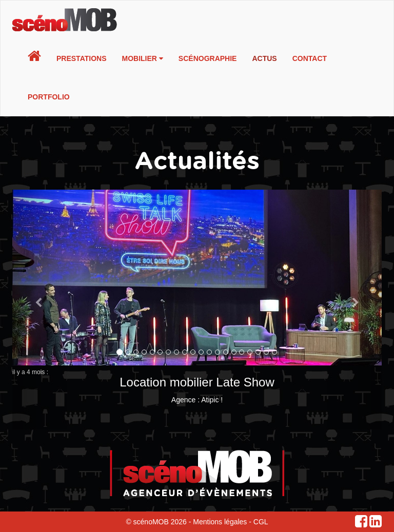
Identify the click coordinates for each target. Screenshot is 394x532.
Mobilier (143, 58)
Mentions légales (220, 522)
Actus (264, 58)
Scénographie (208, 58)
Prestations (82, 58)
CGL (261, 522)
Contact (310, 58)
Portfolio (49, 97)
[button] (40, 310)
